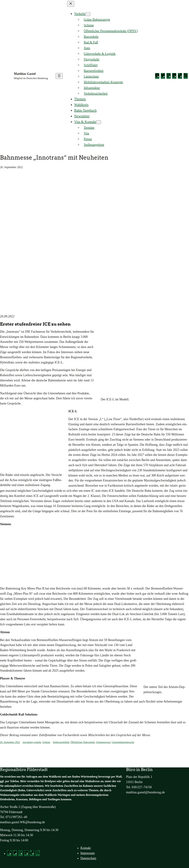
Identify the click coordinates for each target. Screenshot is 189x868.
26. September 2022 (10, 742)
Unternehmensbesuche (123, 742)
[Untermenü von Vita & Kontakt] (99, 122)
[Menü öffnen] (59, 76)
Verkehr (80, 14)
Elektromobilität (61, 742)
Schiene (46, 742)
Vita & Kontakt (85, 122)
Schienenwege (103, 742)
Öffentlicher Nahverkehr (83, 742)
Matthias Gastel (25, 74)
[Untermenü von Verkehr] (88, 14)
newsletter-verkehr (32, 742)
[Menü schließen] (71, 4)
